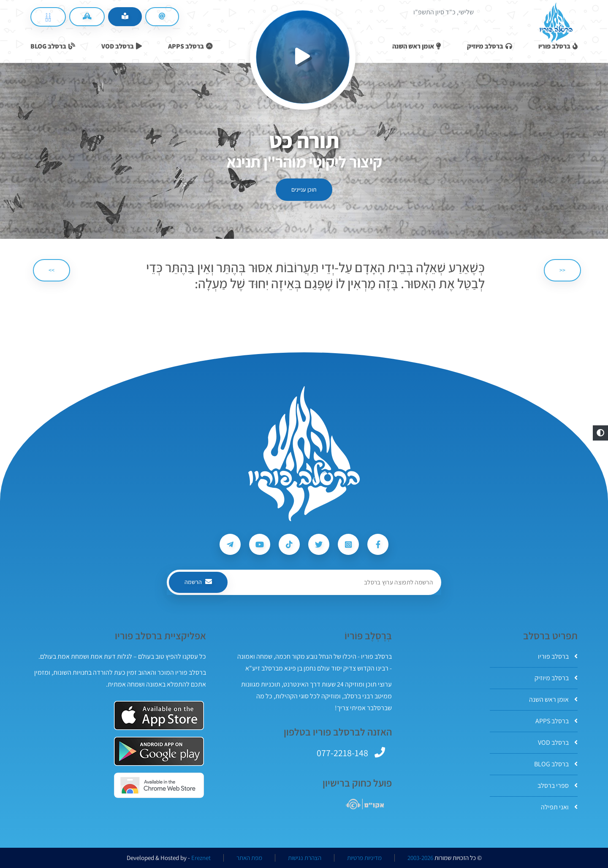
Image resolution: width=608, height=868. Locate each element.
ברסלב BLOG (556, 764)
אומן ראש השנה (553, 699)
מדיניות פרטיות (364, 858)
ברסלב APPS (556, 721)
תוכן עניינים (304, 189)
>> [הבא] (52, 270)
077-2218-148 (342, 753)
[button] (600, 433)
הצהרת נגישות (305, 858)
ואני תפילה (559, 807)
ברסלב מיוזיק (556, 678)
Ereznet (201, 858)
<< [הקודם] (562, 270)
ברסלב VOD (558, 742)
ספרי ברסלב (558, 786)
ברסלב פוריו (558, 656)
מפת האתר (249, 858)
